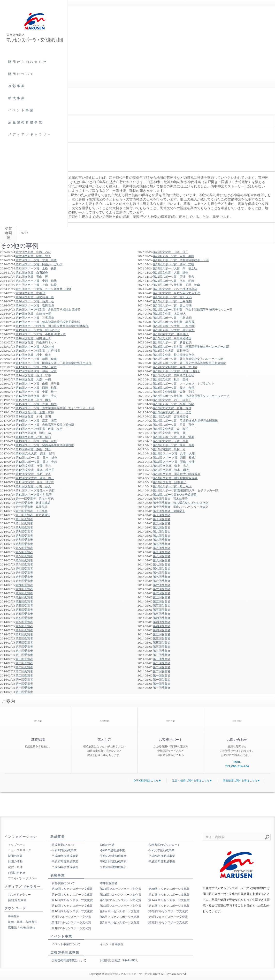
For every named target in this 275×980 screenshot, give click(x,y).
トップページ (17, 845)
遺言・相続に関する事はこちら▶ (192, 780)
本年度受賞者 (109, 883)
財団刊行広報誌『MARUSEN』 (120, 960)
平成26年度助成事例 (113, 861)
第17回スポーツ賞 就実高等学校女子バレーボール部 (188, 359)
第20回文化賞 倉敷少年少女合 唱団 (177, 293)
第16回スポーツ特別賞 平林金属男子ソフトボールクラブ (191, 396)
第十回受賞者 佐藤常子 (169, 511)
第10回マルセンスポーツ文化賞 (72, 911)
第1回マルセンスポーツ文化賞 (71, 928)
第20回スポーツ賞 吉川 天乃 (172, 297)
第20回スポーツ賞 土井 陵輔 (172, 301)
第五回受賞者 (162, 597)
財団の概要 (15, 856)
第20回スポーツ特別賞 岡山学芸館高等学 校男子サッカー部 (193, 309)
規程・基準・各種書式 (23, 922)
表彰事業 (17, 86)
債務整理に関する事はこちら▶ (241, 780)
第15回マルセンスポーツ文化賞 (121, 900)
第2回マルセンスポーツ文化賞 (168, 922)
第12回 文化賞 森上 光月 (171, 466)
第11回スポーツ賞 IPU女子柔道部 (175, 494)
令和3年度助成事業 (64, 850)
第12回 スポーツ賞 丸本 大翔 (174, 453)
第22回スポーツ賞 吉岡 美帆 (174, 256)
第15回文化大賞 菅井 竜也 (172, 408)
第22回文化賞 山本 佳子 (171, 252)
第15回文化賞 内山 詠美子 (172, 400)
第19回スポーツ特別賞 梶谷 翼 (174, 322)
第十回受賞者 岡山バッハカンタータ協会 (181, 507)
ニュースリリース (20, 850)
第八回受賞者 (162, 548)
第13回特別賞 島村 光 (169, 449)
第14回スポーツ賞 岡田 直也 (174, 425)
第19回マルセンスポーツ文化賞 (72, 895)
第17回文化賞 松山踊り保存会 (174, 355)
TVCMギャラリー (19, 895)
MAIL (237, 762)
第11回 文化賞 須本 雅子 (170, 482)
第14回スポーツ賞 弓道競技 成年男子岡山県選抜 (185, 420)
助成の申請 (107, 845)
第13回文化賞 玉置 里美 (171, 441)
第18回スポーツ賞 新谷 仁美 (172, 342)
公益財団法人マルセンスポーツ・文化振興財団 (133, 974)
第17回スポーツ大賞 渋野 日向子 (176, 371)
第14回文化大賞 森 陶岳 (171, 429)
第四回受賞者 (162, 618)
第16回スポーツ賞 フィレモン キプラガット (184, 383)
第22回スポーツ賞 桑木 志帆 (174, 264)
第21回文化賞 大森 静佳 (171, 272)
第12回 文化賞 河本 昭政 (171, 470)
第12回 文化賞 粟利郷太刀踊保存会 (177, 474)
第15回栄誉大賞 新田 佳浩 (172, 412)
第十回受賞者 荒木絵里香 (170, 499)
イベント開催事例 (112, 944)
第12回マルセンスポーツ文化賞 (121, 906)
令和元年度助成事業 (161, 850)
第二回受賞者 (162, 659)
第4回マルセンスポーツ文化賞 (71, 922)
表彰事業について (63, 883)
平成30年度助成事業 (65, 856)
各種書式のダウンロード (164, 845)
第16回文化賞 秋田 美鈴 (171, 379)
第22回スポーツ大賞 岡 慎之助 (175, 268)
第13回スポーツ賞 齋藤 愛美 (174, 437)
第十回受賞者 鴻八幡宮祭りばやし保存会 (181, 503)
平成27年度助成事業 (65, 861)
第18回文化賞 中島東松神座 (172, 338)
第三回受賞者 (162, 634)
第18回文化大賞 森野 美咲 (171, 351)
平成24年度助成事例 (65, 867)
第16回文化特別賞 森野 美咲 (174, 392)
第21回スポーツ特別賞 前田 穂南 (176, 285)
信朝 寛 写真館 (17, 900)
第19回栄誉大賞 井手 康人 (171, 334)
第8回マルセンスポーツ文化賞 (168, 911)
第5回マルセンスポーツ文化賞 (168, 917)
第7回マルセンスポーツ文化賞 (71, 917)
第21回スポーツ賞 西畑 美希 (174, 277)
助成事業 (17, 98)
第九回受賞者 (162, 523)
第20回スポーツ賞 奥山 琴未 (172, 305)
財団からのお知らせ (28, 62)
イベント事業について (66, 944)
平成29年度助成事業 (113, 856)
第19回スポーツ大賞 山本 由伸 (174, 326)
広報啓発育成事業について (69, 960)
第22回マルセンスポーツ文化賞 (72, 889)
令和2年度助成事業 (112, 850)
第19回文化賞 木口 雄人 (169, 314)
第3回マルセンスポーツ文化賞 (120, 922)
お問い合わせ (17, 873)
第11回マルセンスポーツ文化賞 (169, 906)
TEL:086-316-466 (237, 766)
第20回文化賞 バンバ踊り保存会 (175, 289)
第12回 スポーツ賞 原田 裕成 (174, 457)
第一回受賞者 (162, 675)
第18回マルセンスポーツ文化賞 (121, 895)
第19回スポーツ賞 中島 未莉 (172, 318)
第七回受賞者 (162, 564)
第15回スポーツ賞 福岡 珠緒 (174, 404)
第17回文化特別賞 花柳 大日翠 (175, 367)
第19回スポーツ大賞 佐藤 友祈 (174, 330)
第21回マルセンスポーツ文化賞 (121, 889)
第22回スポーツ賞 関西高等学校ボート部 (181, 260)
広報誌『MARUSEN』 (22, 927)
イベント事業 (21, 110)
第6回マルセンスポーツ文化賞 (120, 917)
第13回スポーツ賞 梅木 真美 (174, 445)
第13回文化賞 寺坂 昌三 (171, 433)
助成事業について (63, 845)
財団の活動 (15, 861)
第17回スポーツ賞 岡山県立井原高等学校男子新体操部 (190, 363)
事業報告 (14, 916)
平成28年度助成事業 (162, 856)
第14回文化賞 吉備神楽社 (171, 416)
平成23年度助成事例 (113, 867)
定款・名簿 (15, 867)
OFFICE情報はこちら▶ (147, 780)
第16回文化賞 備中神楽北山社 (174, 375)
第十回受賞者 (162, 515)
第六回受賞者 (162, 581)
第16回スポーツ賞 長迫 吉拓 (174, 388)
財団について (21, 74)
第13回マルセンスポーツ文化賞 (72, 906)
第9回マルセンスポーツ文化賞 (120, 911)
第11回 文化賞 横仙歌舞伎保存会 (175, 478)
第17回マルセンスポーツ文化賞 (169, 895)
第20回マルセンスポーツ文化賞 (169, 889)
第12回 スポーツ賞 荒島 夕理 (174, 462)
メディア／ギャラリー (30, 134)
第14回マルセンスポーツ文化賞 (169, 900)
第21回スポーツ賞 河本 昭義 (174, 281)
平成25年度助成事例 (162, 861)
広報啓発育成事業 (26, 122)
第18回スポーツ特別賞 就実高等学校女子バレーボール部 (191, 346)
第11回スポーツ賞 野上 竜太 (172, 486)
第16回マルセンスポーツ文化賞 (72, 900)
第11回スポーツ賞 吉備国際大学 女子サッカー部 (185, 490)
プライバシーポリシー (23, 878)
